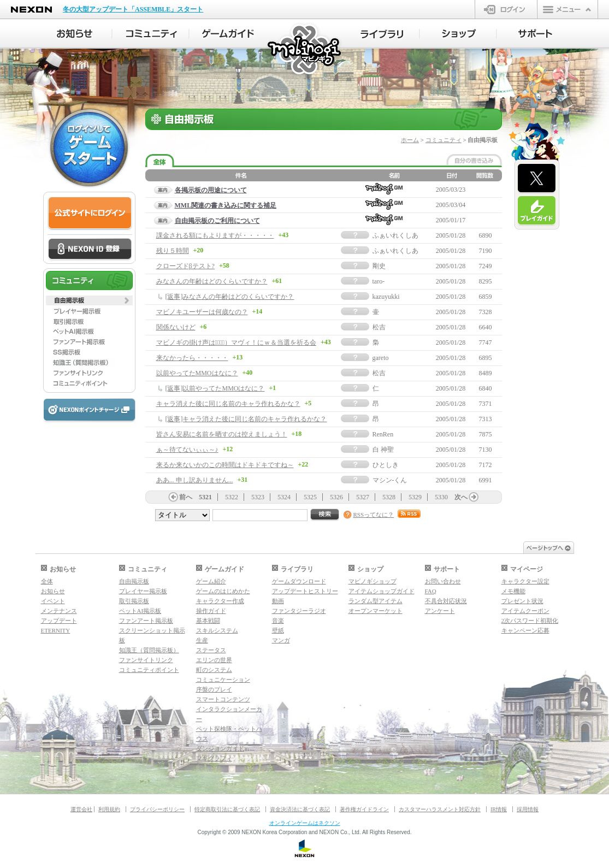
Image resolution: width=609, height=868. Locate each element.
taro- (379, 281)
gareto (381, 358)
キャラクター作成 (220, 601)
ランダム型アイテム (376, 601)
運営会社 (81, 809)
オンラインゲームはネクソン (305, 823)
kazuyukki (386, 297)
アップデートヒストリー (305, 591)
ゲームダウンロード (299, 581)
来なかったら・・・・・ (192, 358)
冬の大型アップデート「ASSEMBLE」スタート (133, 9)
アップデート (59, 621)
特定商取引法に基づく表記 (227, 809)
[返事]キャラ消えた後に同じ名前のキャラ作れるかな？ (246, 419)
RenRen (383, 434)
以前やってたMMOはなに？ (197, 373)
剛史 (379, 266)
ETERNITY (56, 630)
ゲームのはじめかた (223, 591)
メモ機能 (513, 591)
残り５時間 (173, 251)
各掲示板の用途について (211, 190)
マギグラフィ (214, 758)
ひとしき (386, 465)
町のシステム (214, 670)
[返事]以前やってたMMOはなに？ (215, 388)
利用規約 (109, 809)
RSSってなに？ (374, 515)
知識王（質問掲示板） (149, 650)
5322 (232, 497)
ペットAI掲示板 (140, 611)
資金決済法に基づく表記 (300, 809)
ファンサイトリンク (146, 660)
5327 (363, 497)
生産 (202, 640)
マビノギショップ (373, 581)
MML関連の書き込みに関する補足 (226, 205)
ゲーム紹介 (211, 581)
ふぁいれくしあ (395, 235)
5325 (310, 497)
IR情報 (499, 809)
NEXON (31, 10)
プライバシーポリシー (157, 809)
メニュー (567, 9)
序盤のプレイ (214, 689)
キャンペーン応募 (525, 630)
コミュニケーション (223, 680)
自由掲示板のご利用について (217, 221)
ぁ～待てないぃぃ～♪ (187, 450)
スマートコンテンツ (223, 699)
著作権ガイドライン (364, 809)
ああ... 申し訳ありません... (195, 480)
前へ (186, 497)
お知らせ (53, 591)
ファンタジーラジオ (299, 611)
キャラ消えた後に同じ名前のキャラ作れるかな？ (228, 404)
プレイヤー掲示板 (143, 591)
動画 (278, 601)
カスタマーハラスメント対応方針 (440, 809)
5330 (441, 497)
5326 (336, 497)
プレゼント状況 (522, 601)
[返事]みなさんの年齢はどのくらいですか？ (230, 297)
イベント (53, 601)
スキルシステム (217, 630)
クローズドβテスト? (185, 266)
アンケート (440, 611)
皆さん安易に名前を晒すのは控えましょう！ (222, 434)
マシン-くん (390, 480)
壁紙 (278, 630)
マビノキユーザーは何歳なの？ (202, 312)
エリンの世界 (214, 660)
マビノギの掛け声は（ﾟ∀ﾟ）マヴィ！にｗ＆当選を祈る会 (236, 343)
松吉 (379, 327)
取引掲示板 (134, 601)
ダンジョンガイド (220, 748)
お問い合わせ (443, 581)
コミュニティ (444, 140)
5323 (258, 497)
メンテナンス (59, 611)
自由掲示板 (134, 581)
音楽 (278, 621)
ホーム (410, 140)
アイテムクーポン (525, 611)
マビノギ (305, 50)
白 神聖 (383, 450)
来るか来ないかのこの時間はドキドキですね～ (225, 465)
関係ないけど (176, 327)
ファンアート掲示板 (146, 621)
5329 (415, 497)
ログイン (506, 9)
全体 (47, 581)
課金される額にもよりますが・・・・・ (215, 235)
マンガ (281, 640)
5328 (389, 497)
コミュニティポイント (149, 670)
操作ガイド (211, 611)
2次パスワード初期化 (530, 621)
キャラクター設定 (525, 581)
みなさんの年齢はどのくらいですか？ (212, 281)
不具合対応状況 (446, 601)
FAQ (431, 591)
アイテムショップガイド (382, 591)
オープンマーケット (376, 611)
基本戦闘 (208, 621)
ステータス (211, 650)
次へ (461, 497)
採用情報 (528, 809)
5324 (284, 497)
